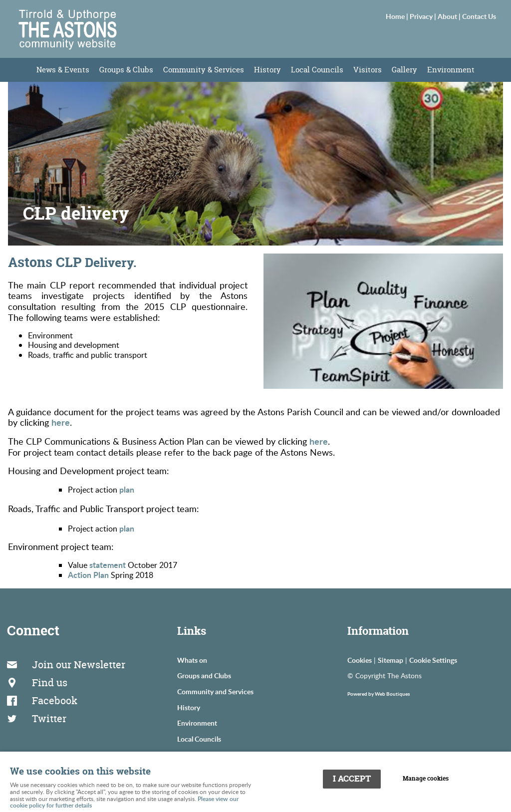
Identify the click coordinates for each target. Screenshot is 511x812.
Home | (398, 16)
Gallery (404, 70)
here (61, 422)
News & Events (63, 70)
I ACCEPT (352, 779)
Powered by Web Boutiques (379, 694)
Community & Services (204, 70)
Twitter (49, 718)
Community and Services (215, 691)
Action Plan (88, 575)
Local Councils (317, 70)
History (267, 70)
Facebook (55, 700)
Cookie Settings (433, 660)
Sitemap (390, 660)
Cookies (360, 660)
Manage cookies (426, 779)
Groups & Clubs (126, 70)
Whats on (192, 660)
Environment (451, 70)
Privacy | (424, 16)
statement (108, 565)
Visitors (368, 70)
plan (127, 489)
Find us (50, 682)
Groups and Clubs (204, 675)
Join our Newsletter (79, 665)
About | (450, 16)
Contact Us (479, 16)
